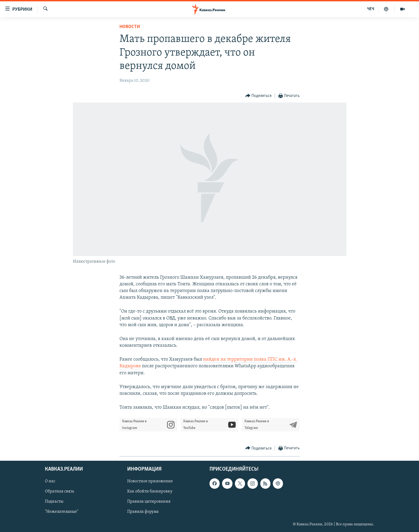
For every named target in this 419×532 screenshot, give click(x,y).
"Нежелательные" (62, 512)
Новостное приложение (150, 482)
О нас (50, 482)
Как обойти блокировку (150, 492)
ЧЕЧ (371, 9)
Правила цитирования (149, 502)
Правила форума (143, 512)
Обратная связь (59, 492)
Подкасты (54, 502)
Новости (130, 27)
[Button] (259, 96)
